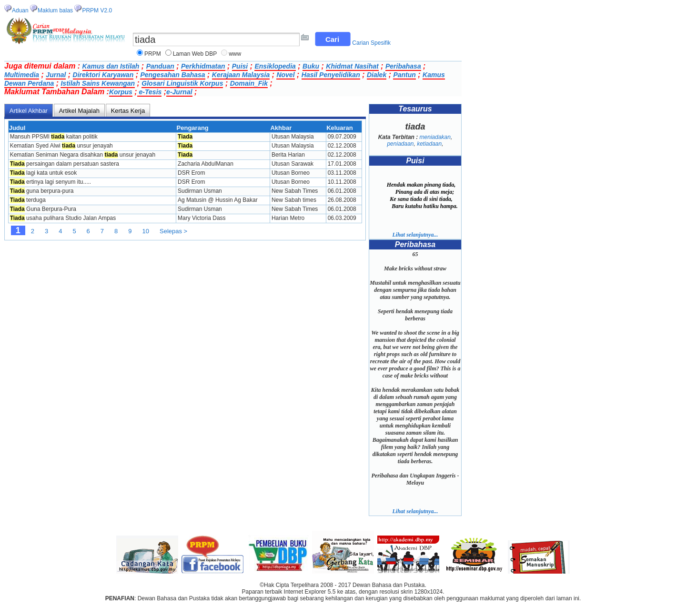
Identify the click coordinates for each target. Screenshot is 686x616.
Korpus (121, 92)
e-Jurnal (179, 92)
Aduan (20, 10)
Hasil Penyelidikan (331, 75)
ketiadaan (429, 144)
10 (146, 231)
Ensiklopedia (275, 66)
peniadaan (400, 144)
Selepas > (173, 231)
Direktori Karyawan (103, 75)
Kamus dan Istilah (111, 66)
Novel (285, 75)
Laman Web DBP (195, 54)
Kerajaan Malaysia (241, 75)
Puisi (240, 66)
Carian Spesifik (371, 43)
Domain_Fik (249, 83)
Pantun (404, 75)
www (235, 54)
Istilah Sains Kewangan (98, 83)
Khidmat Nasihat (352, 66)
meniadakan (435, 137)
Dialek (377, 75)
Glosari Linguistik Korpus (182, 83)
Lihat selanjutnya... (415, 235)
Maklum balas (55, 10)
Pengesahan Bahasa (172, 75)
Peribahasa (403, 66)
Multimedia (22, 75)
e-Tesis (150, 92)
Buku (311, 66)
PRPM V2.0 (97, 10)
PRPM (153, 54)
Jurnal (56, 75)
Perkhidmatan (203, 66)
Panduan (160, 66)
